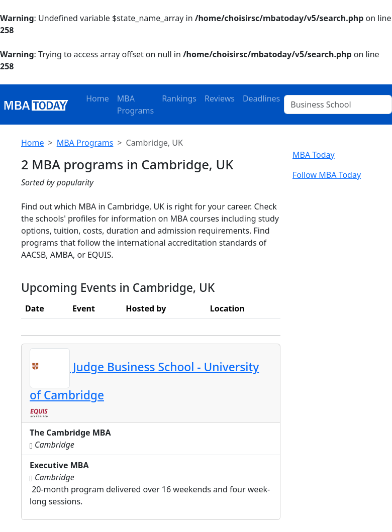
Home (97, 98)
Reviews (220, 98)
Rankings (179, 98)
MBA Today (314, 155)
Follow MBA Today (327, 175)
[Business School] (338, 104)
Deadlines (261, 98)
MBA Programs (135, 104)
